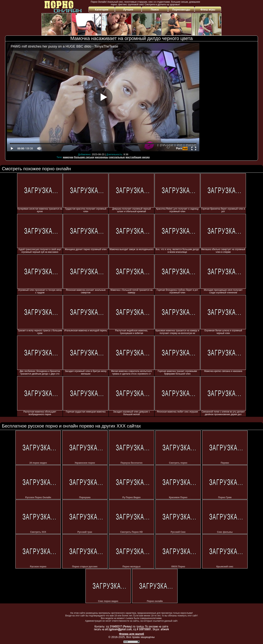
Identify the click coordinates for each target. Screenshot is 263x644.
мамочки (68, 157)
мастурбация (133, 157)
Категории (102, 10)
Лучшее (128, 10)
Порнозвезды (181, 10)
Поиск (155, 10)
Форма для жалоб (131, 634)
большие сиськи (84, 157)
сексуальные (117, 157)
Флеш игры (208, 10)
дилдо (146, 157)
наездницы (101, 157)
